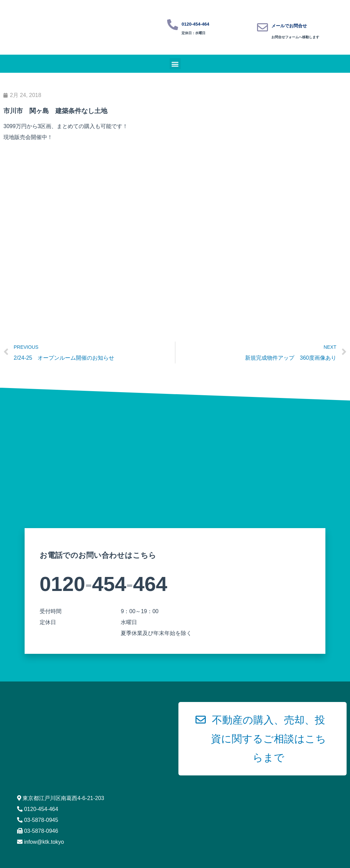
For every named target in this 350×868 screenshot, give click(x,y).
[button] (175, 64)
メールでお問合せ (289, 26)
